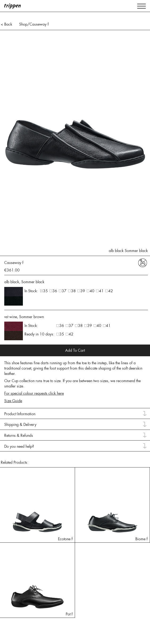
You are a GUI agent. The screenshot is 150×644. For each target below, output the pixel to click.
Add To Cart (75, 350)
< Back (7, 24)
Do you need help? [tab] (19, 446)
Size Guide (13, 401)
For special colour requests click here (34, 393)
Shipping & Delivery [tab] (20, 425)
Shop (23, 24)
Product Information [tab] (20, 414)
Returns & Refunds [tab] (19, 435)
